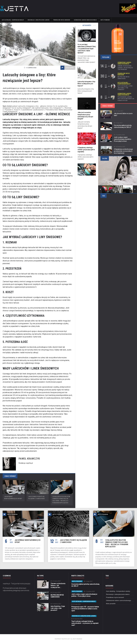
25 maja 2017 (119, 111)
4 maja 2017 (118, 123)
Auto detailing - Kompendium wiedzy (13, 20)
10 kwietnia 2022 (120, 147)
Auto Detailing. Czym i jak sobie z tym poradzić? (125, 88)
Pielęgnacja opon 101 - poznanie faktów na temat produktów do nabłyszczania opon (85, 609)
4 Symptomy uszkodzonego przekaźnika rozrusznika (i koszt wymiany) (123, 151)
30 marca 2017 (56, 592)
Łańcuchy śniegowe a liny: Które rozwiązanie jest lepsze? (87, 84)
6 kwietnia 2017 (56, 604)
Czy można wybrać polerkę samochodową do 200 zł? (123, 126)
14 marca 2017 (56, 581)
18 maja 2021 (76, 604)
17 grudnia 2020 (119, 135)
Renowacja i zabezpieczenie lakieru (39, 20)
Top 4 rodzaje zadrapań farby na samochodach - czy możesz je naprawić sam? (85, 623)
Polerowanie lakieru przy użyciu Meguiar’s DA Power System (126, 99)
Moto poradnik (105, 20)
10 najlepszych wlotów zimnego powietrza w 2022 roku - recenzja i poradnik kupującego (117, 543)
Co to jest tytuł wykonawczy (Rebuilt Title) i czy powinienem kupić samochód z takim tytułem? (87, 49)
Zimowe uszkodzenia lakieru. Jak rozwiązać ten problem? (125, 68)
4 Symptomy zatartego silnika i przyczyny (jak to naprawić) (86, 150)
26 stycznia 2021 (77, 619)
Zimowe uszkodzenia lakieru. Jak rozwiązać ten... (58, 585)
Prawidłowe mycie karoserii (62, 20)
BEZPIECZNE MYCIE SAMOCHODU (124, 78)
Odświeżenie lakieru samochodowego (85, 20)
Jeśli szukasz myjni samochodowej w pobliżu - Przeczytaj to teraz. (123, 139)
